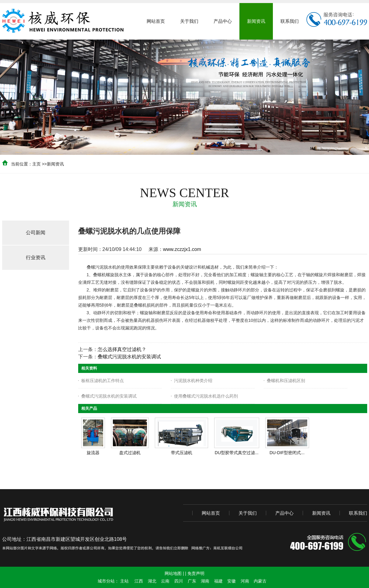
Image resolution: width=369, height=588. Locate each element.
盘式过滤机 (130, 453)
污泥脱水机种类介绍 (193, 381)
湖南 (205, 581)
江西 (139, 581)
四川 (179, 581)
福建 (218, 581)
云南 (165, 581)
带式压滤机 (182, 453)
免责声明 (196, 573)
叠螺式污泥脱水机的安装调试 (129, 357)
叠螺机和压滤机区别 (286, 381)
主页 (37, 164)
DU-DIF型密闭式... (287, 453)
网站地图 (173, 573)
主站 (124, 581)
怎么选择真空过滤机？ (122, 349)
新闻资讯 (55, 164)
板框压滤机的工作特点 (103, 381)
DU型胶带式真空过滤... (237, 453)
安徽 (231, 581)
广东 (192, 581)
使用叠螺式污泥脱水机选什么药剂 (206, 396)
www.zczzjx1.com (182, 249)
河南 (245, 581)
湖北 (152, 581)
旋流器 (93, 453)
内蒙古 (260, 581)
